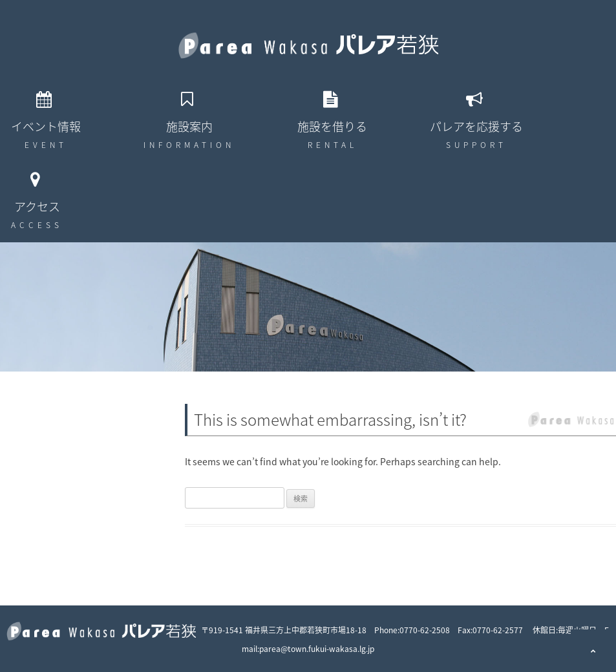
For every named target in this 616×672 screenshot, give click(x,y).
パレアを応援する (476, 126)
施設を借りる (332, 126)
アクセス (37, 206)
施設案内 (189, 126)
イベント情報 (46, 126)
